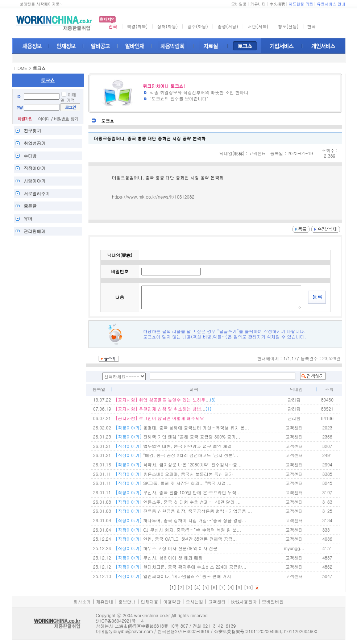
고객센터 (217, 601)
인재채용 (150, 601)
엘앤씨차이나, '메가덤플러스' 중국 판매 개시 (173, 576)
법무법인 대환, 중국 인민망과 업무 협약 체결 (174, 446)
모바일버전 (273, 601)
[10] (249, 587)
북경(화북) (137, 26)
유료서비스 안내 (331, 4)
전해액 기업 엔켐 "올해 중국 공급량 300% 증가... (178, 437)
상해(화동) (167, 26)
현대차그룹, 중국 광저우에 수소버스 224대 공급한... (181, 567)
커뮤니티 (258, 4)
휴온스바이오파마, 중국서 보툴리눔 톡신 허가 (174, 474)
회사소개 (82, 601)
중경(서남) (228, 26)
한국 (311, 26)
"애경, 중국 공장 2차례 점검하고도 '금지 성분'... (177, 455)
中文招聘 (277, 4)
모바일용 (239, 4)
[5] (206, 587)
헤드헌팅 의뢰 (301, 4)
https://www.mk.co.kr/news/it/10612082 (153, 197)
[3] (189, 587)
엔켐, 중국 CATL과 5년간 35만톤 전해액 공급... (176, 539)
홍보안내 (127, 601)
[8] (231, 587)
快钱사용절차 (244, 601)
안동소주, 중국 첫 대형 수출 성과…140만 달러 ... (178, 502)
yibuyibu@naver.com (132, 631)
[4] (197, 587)
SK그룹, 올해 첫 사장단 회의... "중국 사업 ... (174, 483)
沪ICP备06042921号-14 (120, 621)
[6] (214, 587)
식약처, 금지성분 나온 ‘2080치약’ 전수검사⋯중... (179, 464)
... (166, 400)
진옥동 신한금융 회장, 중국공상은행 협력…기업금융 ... (184, 511)
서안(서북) (258, 26)
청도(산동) (288, 26)
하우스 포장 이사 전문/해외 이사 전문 (167, 548)
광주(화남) (198, 26)
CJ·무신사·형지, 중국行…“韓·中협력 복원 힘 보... (178, 530)
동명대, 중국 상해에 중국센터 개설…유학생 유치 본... (182, 427)
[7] (222, 587)
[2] (181, 587)
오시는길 (195, 601)
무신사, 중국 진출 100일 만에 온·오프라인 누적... (178, 492)
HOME (21, 68)
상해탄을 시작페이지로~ (41, 4)
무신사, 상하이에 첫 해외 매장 (159, 558)
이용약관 (172, 601)
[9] (239, 587)
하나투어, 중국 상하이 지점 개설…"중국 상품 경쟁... (181, 520)
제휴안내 (105, 601)
